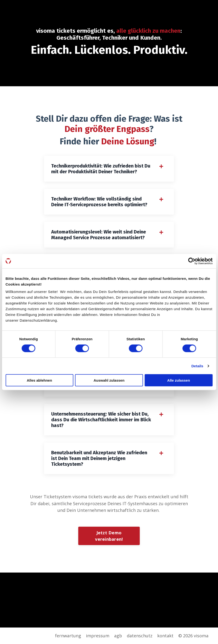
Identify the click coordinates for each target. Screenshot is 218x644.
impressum (98, 636)
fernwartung (68, 636)
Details (197, 366)
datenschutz (140, 636)
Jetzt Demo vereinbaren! (109, 536)
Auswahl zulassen (109, 380)
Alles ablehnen (39, 380)
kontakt (165, 636)
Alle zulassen (179, 380)
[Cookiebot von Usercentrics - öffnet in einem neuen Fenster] (192, 261)
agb (118, 636)
